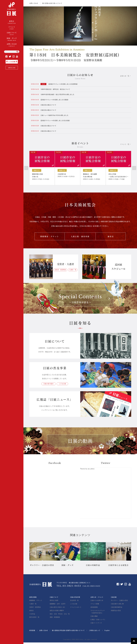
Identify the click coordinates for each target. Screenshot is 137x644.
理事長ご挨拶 (54, 602)
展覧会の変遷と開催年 (57, 612)
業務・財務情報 (55, 619)
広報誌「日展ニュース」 (98, 621)
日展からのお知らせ (97, 602)
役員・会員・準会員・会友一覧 (60, 615)
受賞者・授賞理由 (60, 271)
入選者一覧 (73, 271)
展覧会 (12, 22)
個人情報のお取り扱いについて (52, 3)
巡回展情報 (94, 609)
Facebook (7, 56)
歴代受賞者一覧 (34, 619)
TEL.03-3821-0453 (69, 587)
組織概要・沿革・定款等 (58, 605)
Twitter (10, 56)
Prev (26, 169)
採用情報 (32, 632)
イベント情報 (95, 605)
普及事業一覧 (74, 602)
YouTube (17, 56)
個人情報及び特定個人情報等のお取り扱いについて (68, 632)
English (107, 632)
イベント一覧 (125, 145)
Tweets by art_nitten (87, 470)
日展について (12, 34)
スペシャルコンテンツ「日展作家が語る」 (98, 613)
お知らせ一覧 (125, 76)
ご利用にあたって (95, 632)
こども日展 (18, 61)
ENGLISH (12, 68)
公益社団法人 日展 (12, 9)
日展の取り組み (48, 385)
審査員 (111, 238)
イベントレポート (76, 609)
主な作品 (32, 615)
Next (134, 169)
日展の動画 (94, 618)
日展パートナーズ (96, 624)
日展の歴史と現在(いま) (57, 609)
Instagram (14, 56)
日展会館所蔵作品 (117, 609)
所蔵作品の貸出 (116, 612)
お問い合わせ (12, 45)
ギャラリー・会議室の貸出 (119, 602)
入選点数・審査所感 (80, 238)
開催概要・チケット (50, 238)
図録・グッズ (12, 39)
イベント (12, 28)
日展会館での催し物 (117, 605)
